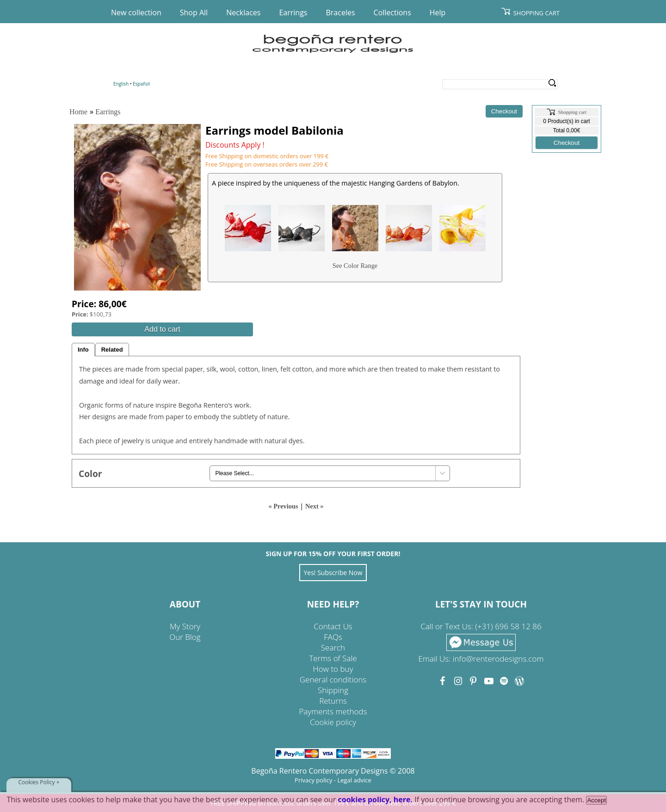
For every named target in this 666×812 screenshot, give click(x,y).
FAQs (333, 637)
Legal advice (354, 780)
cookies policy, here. (376, 800)
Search (552, 83)
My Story (185, 626)
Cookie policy (333, 722)
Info (83, 350)
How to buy (333, 669)
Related (112, 350)
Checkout (567, 143)
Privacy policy (313, 780)
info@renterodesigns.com (498, 659)
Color (90, 474)
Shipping (333, 690)
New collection (136, 12)
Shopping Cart (536, 13)
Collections (392, 12)
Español (141, 84)
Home (78, 112)
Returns (333, 701)
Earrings (293, 12)
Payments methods (333, 711)
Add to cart (162, 329)
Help (438, 12)
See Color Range (355, 266)
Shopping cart (572, 112)
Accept (596, 800)
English (121, 84)
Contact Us (333, 626)
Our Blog (185, 637)
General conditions (333, 679)
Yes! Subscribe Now (333, 573)
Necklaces (243, 12)
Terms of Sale (333, 658)
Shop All (194, 12)
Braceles (340, 12)
